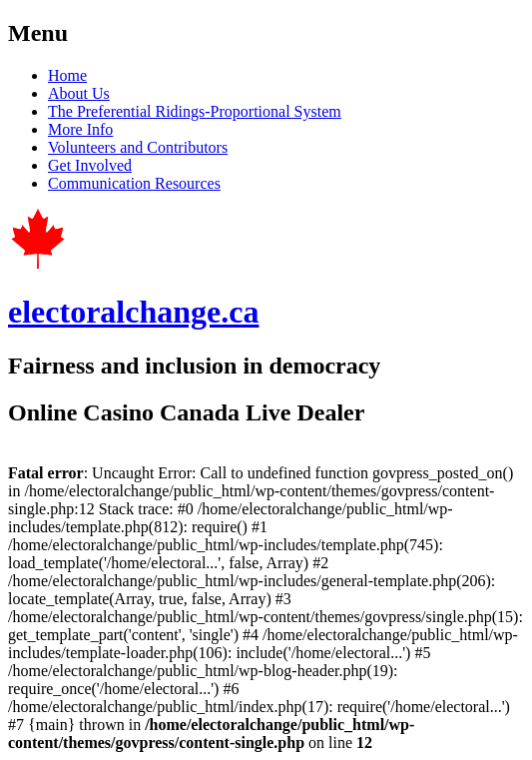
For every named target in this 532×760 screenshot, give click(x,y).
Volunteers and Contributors (138, 147)
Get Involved (90, 165)
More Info (80, 129)
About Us (79, 93)
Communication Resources (134, 183)
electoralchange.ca (133, 312)
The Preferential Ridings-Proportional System (195, 111)
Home (67, 75)
